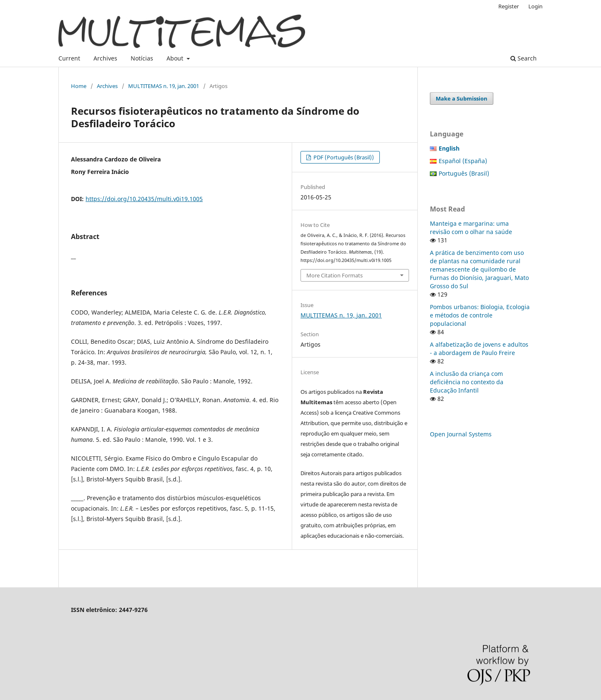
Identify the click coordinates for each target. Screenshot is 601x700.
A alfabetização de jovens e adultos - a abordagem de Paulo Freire (479, 349)
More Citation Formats (335, 275)
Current (69, 58)
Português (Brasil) (464, 173)
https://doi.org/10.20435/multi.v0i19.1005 (144, 199)
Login (535, 6)
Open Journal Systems (461, 434)
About (176, 58)
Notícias (142, 58)
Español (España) (463, 161)
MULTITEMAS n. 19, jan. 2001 (164, 86)
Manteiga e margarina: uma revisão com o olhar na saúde (471, 228)
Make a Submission (462, 98)
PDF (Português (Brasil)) (343, 157)
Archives (105, 58)
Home (79, 86)
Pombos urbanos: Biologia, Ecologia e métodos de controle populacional (480, 315)
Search (524, 58)
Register (509, 6)
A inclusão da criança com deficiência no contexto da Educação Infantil (467, 382)
